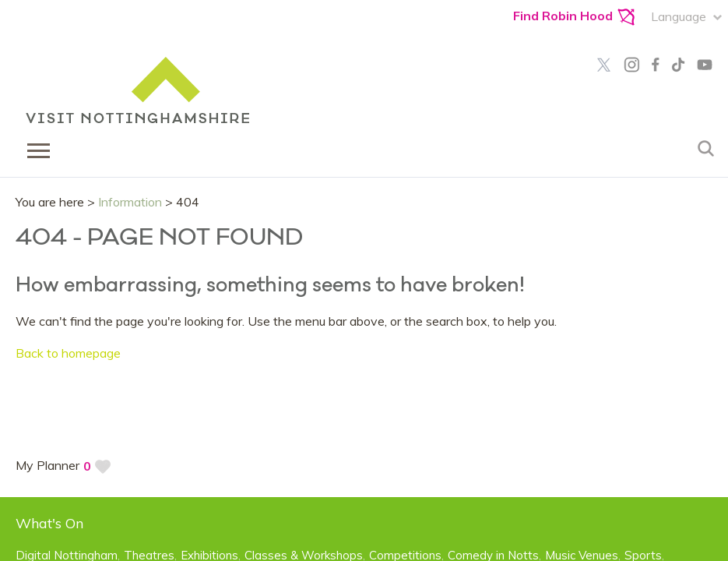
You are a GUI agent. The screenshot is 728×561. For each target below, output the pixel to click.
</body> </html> (364, 280)
